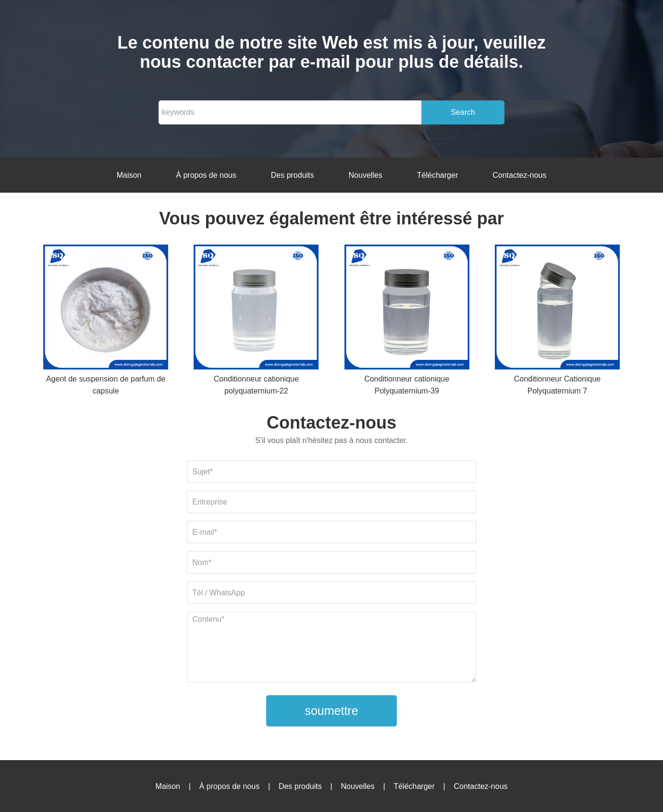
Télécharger (437, 175)
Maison (129, 175)
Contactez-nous (519, 175)
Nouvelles (366, 175)
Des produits (293, 175)
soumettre (331, 711)
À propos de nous (206, 175)
